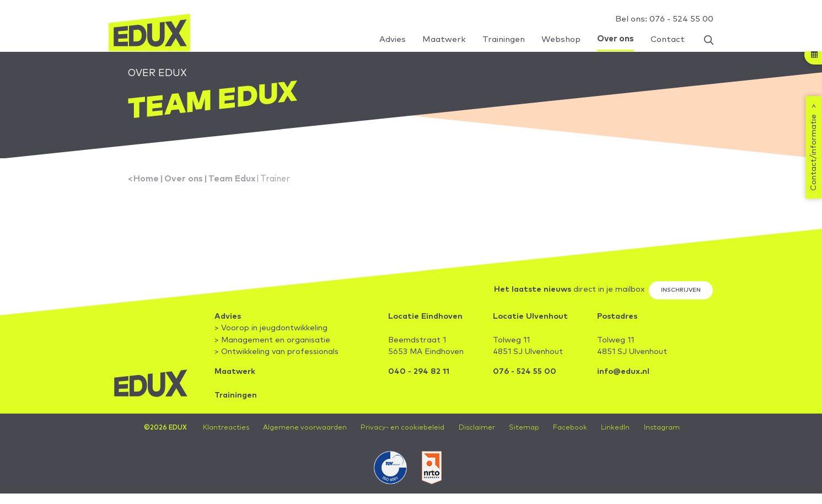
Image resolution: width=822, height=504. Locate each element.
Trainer (275, 179)
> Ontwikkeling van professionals (277, 353)
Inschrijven (681, 291)
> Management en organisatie (272, 341)
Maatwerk (235, 373)
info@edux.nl (623, 373)
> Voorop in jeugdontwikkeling (271, 329)
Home (146, 179)
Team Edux (232, 179)
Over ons (184, 179)
